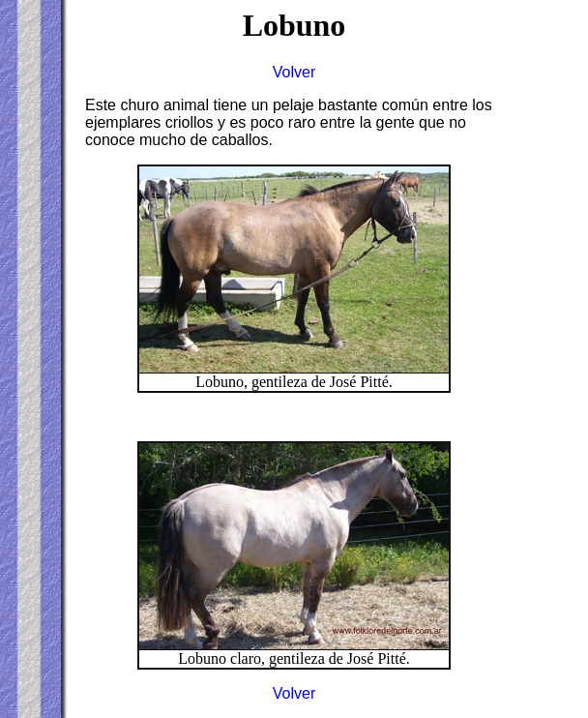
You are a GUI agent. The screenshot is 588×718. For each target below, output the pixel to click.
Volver (294, 72)
